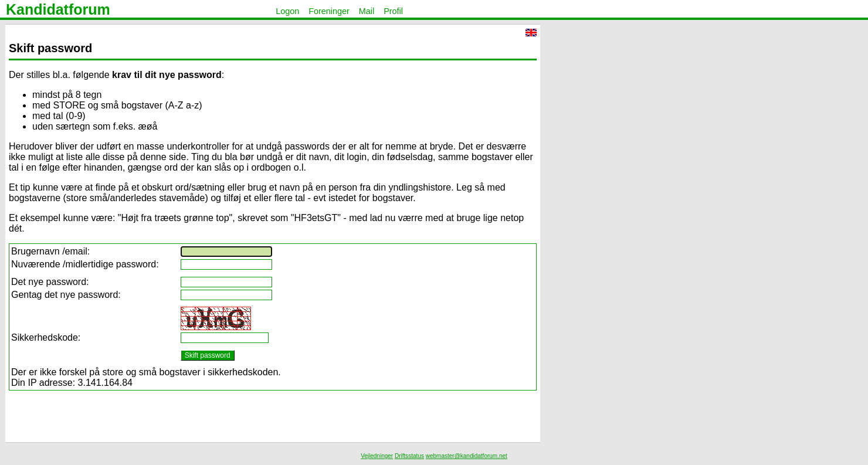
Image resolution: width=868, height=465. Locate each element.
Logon (287, 11)
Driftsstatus (409, 456)
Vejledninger (377, 456)
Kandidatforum (58, 9)
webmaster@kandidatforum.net (467, 456)
